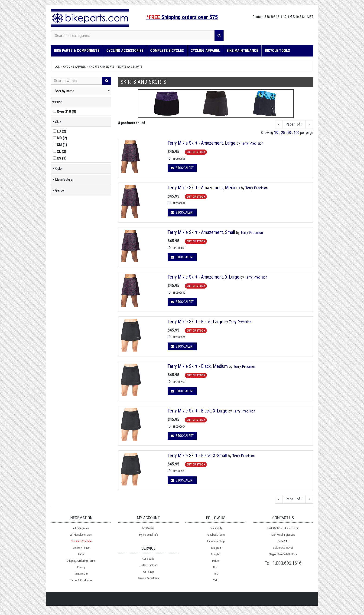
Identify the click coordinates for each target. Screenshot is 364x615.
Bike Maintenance (242, 51)
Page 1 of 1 (294, 124)
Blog (216, 567)
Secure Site (81, 574)
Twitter (216, 561)
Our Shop (148, 572)
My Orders (148, 528)
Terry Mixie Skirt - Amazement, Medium (204, 188)
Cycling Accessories (125, 51)
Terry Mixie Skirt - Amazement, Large (201, 143)
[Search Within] (77, 81)
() (65, 111)
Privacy (81, 567)
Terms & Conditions (81, 580)
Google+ (216, 554)
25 (283, 133)
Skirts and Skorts (130, 67)
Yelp (216, 580)
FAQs (81, 554)
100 (296, 133)
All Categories (81, 528)
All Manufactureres (81, 535)
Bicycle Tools (277, 51)
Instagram (216, 548)
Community (216, 528)
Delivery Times (81, 548)
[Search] (219, 36)
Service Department (148, 578)
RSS (216, 574)
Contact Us (148, 559)
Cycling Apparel (205, 51)
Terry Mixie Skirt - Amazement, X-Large (203, 277)
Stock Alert (182, 168)
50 (289, 133)
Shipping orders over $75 (182, 17)
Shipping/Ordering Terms (81, 561)
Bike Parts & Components (77, 51)
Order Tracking (148, 565)
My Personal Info (148, 535)
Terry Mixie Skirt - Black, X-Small (197, 455)
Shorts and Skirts (102, 67)
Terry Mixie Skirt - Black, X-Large (197, 411)
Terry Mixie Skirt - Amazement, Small (201, 232)
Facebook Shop (216, 541)
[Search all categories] (133, 36)
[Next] (309, 125)
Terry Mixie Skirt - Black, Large (195, 322)
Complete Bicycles (167, 51)
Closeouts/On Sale (81, 541)
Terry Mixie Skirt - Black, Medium (198, 366)
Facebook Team (216, 535)
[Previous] (279, 125)
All (57, 67)
